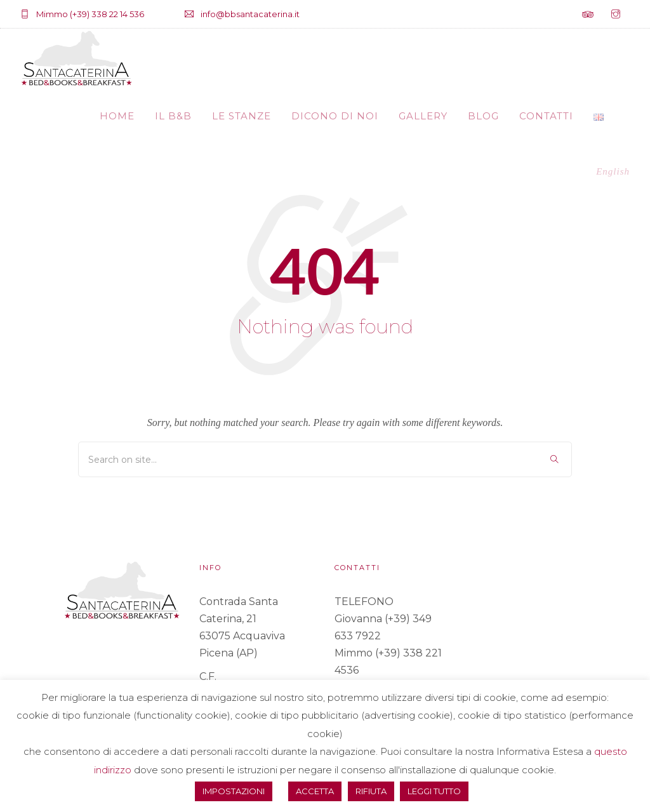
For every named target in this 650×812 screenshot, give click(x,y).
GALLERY (423, 116)
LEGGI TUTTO (434, 791)
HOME (117, 116)
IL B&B (173, 116)
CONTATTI (546, 116)
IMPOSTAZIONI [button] (234, 791)
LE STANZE (242, 116)
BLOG (483, 116)
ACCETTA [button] (315, 791)
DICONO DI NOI (335, 116)
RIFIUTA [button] (371, 791)
